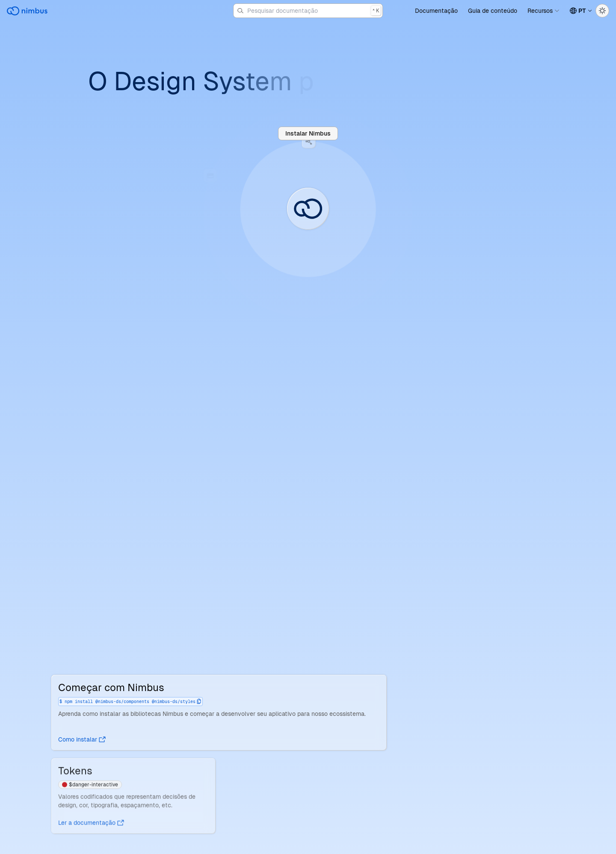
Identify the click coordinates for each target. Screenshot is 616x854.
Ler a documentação (91, 824)
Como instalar (82, 739)
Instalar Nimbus (308, 133)
